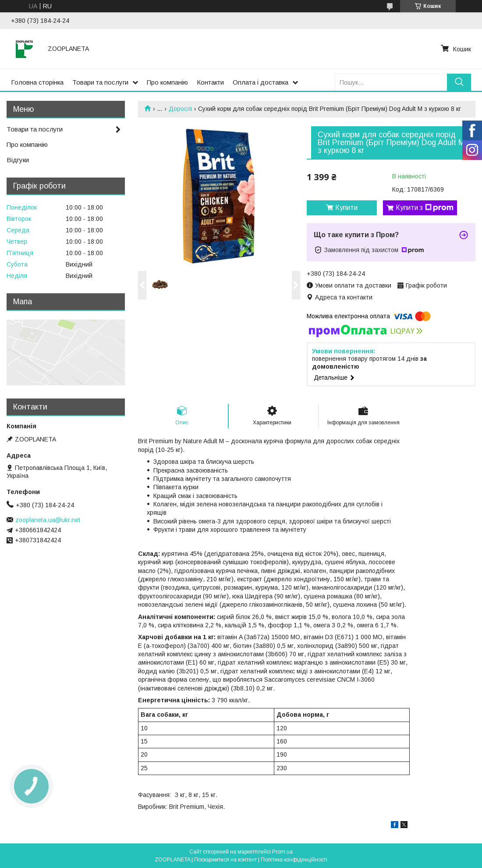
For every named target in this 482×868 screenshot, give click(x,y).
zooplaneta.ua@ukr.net (48, 520)
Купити (346, 208)
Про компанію (167, 82)
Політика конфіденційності (294, 860)
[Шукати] (459, 82)
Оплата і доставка (260, 82)
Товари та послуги (100, 82)
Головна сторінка (37, 82)
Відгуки (18, 160)
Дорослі (180, 109)
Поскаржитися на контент (225, 860)
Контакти (210, 82)
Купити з (425, 208)
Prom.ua (282, 852)
